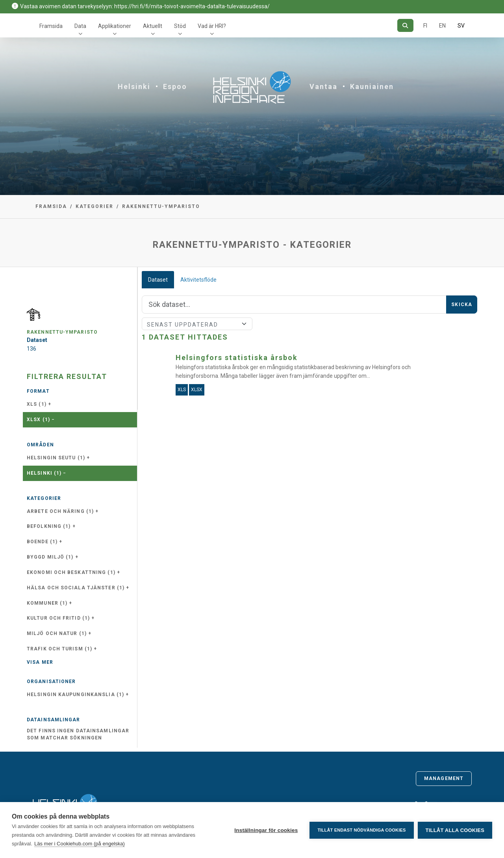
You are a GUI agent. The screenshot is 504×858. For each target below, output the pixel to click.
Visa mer (40, 662)
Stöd (180, 26)
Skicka (462, 305)
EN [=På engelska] (442, 26)
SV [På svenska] (461, 26)
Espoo (175, 86)
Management (444, 778)
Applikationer (115, 26)
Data (80, 26)
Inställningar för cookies (266, 830)
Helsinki (134, 86)
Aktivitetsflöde (198, 280)
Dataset (158, 280)
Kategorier (94, 206)
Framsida (51, 26)
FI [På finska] (425, 26)
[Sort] (197, 324)
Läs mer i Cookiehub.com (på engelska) (80, 844)
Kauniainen (372, 86)
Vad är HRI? (212, 26)
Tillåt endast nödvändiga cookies (361, 830)
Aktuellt (153, 26)
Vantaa (323, 86)
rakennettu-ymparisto (161, 206)
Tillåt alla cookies (455, 830)
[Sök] (405, 25)
